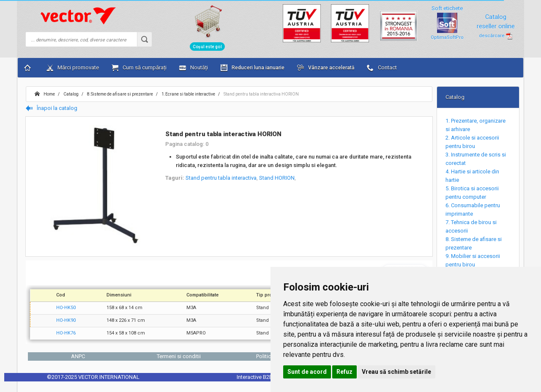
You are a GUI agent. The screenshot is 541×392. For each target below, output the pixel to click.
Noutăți (194, 68)
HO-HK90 (66, 320)
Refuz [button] (344, 372)
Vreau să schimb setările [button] (396, 372)
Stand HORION (277, 178)
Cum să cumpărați (139, 68)
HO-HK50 (66, 308)
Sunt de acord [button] (307, 372)
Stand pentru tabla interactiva (221, 178)
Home (45, 94)
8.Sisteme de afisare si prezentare (120, 94)
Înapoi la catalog (52, 108)
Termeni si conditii (179, 356)
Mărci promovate (73, 68)
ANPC (78, 356)
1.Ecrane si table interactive (188, 94)
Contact (382, 68)
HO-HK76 (66, 333)
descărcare (496, 36)
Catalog (71, 94)
